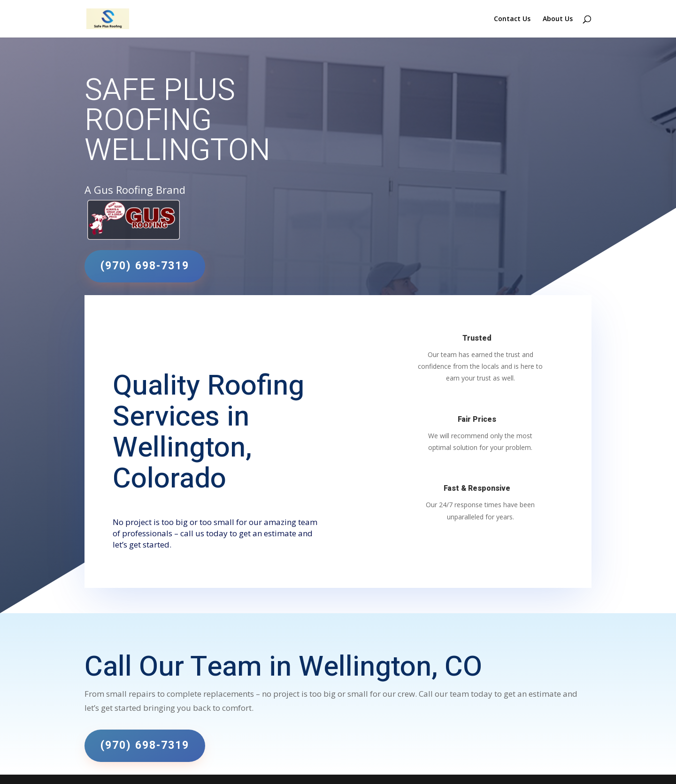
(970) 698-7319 (145, 266)
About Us (558, 19)
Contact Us (512, 19)
